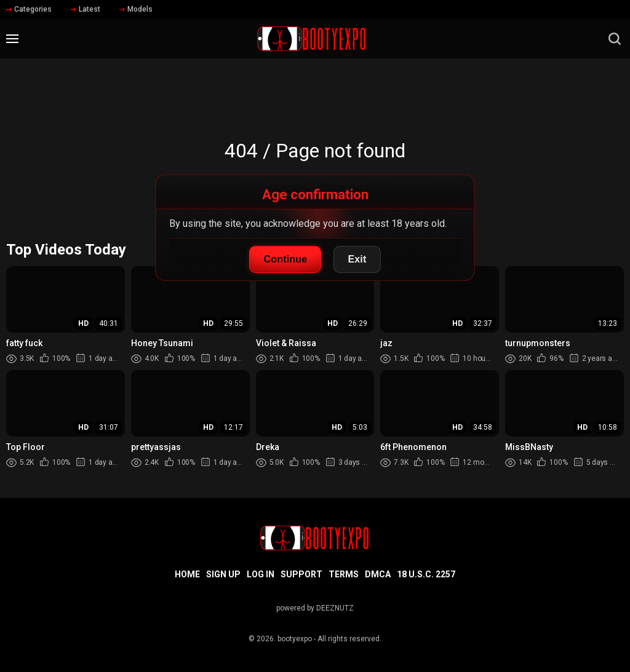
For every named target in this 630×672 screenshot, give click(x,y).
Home (187, 574)
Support (301, 574)
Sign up (223, 574)
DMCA (378, 574)
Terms (344, 574)
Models (136, 9)
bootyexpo (295, 639)
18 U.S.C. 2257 (426, 574)
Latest (86, 9)
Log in (261, 574)
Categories (29, 9)
